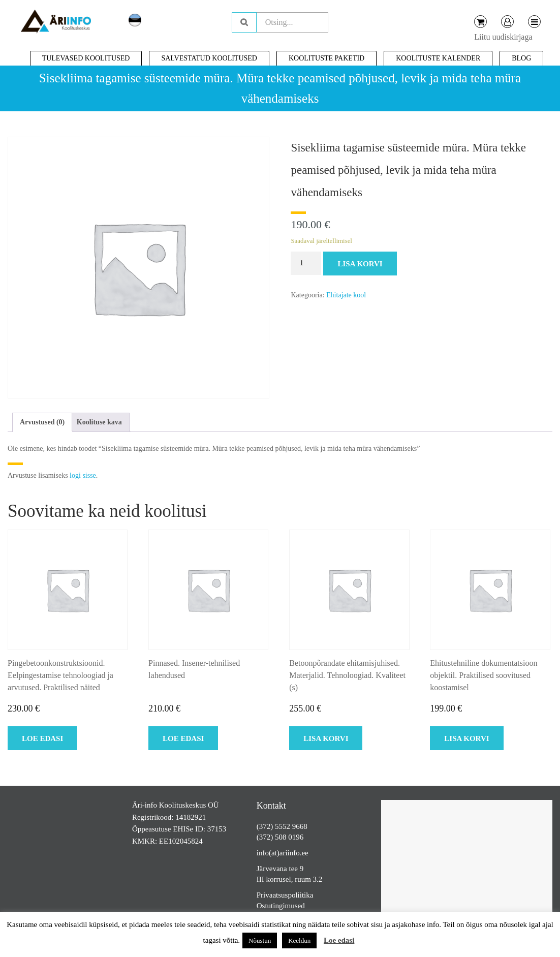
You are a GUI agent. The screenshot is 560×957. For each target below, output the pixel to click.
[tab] (42, 422)
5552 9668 (291, 826)
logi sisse (83, 475)
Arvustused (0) (42, 422)
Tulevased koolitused (86, 58)
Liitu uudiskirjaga (503, 37)
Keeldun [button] (299, 940)
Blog (521, 58)
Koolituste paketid (326, 58)
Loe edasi (339, 940)
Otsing (244, 22)
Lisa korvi (360, 264)
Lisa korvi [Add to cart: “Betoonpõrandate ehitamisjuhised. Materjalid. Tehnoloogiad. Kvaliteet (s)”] (326, 738)
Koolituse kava (99, 422)
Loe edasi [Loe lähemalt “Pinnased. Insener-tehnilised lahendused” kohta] (183, 738)
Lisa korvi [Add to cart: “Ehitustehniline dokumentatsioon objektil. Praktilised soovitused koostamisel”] (466, 738)
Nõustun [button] (260, 940)
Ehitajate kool (346, 295)
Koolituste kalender (438, 58)
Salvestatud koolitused (209, 58)
